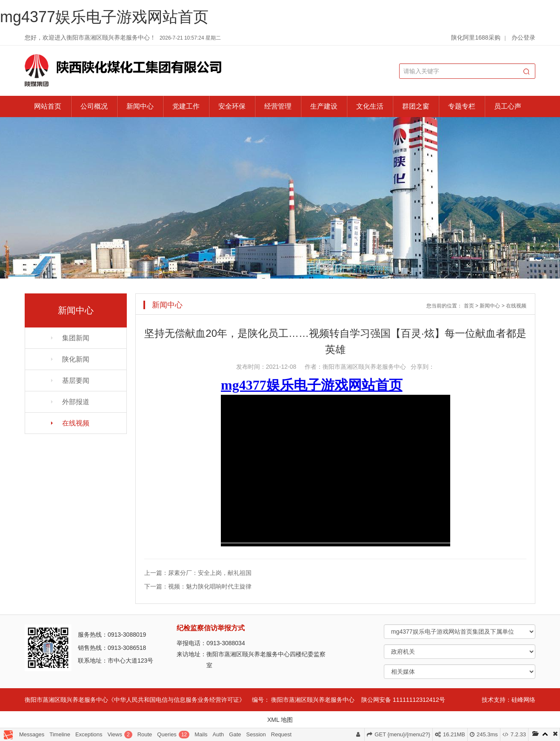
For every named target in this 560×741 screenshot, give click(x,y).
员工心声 (508, 106)
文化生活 (370, 106)
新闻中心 (140, 106)
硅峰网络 (523, 700)
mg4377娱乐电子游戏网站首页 (104, 17)
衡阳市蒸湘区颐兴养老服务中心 (313, 700)
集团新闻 (76, 338)
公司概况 (94, 106)
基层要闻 (76, 381)
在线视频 (76, 423)
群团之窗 (416, 106)
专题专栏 (462, 106)
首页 (469, 306)
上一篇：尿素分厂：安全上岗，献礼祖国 (198, 573)
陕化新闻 (76, 359)
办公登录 (523, 37)
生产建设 (324, 106)
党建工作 (186, 106)
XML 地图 (280, 720)
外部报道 (76, 402)
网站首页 (48, 106)
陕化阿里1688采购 (476, 37)
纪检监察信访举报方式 (211, 628)
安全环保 (232, 106)
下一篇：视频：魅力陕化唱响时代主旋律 (198, 586)
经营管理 (278, 106)
